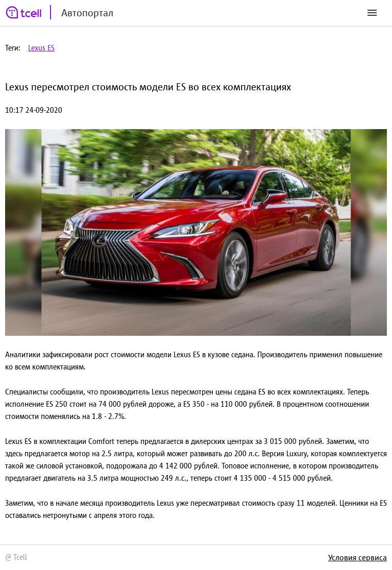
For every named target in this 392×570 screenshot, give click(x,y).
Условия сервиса (358, 557)
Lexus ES (41, 48)
